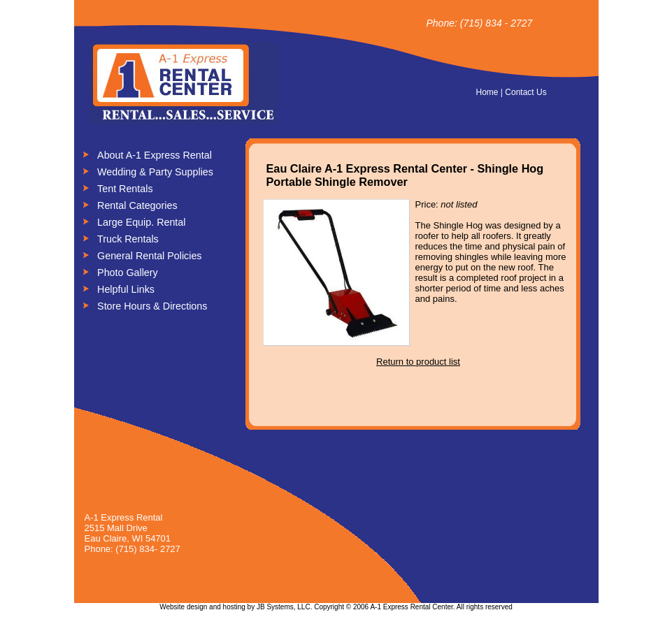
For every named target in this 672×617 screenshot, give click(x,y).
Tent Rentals (125, 189)
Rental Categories (137, 205)
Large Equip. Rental (141, 222)
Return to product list (418, 362)
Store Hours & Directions (152, 306)
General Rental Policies (149, 256)
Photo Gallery (128, 273)
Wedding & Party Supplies (155, 172)
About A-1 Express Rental (155, 155)
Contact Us (526, 92)
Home (487, 92)
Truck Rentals (128, 239)
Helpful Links (126, 289)
